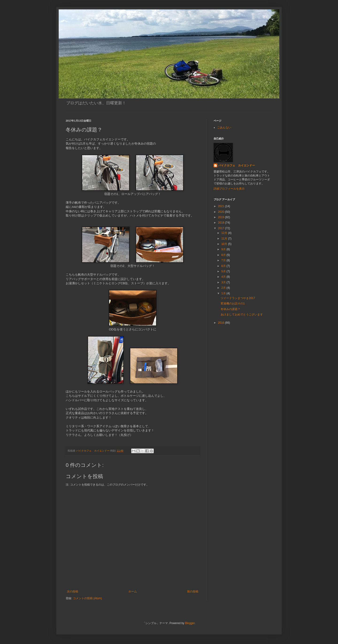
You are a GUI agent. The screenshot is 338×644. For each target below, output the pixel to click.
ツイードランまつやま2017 (238, 298)
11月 (225, 239)
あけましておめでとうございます (242, 315)
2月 (224, 288)
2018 (222, 223)
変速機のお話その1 (233, 303)
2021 (222, 206)
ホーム (133, 592)
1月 (224, 293)
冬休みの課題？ (230, 309)
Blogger (190, 623)
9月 (224, 249)
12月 (225, 233)
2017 (222, 228)
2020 (222, 212)
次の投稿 (73, 592)
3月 (224, 282)
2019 (222, 217)
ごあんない (224, 127)
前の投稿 (193, 592)
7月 (224, 260)
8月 (224, 255)
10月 (225, 244)
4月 (224, 277)
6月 (224, 266)
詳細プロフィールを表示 (229, 189)
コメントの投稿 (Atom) (87, 598)
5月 (224, 271)
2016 (222, 323)
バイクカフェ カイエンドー (237, 165)
